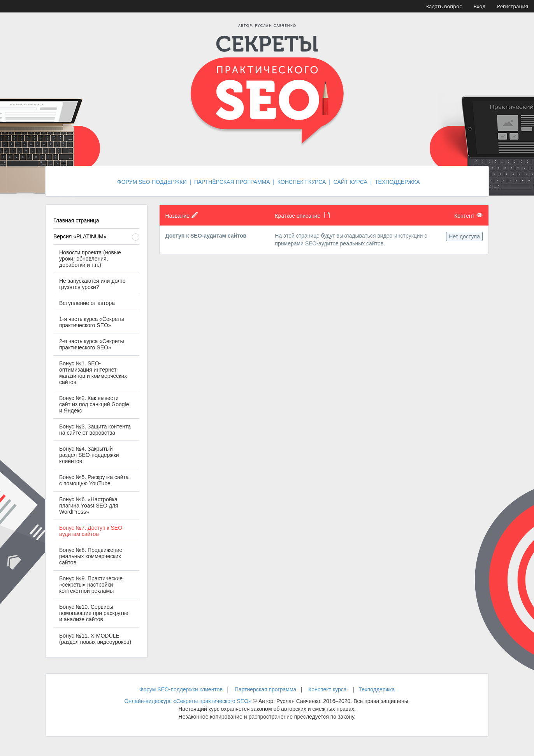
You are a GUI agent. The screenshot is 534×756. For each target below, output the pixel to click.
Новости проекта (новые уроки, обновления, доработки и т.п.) (90, 259)
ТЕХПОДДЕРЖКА (397, 182)
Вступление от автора (87, 303)
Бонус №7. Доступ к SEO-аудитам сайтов (92, 531)
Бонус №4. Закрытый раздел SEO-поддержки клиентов (89, 455)
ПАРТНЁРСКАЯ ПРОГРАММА (232, 182)
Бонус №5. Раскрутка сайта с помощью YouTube (94, 480)
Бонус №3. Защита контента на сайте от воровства (95, 430)
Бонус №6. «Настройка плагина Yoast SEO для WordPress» (89, 506)
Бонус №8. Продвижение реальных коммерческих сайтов (91, 556)
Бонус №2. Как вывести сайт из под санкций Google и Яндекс (94, 404)
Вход (479, 6)
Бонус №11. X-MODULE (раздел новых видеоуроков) (95, 639)
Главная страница (76, 220)
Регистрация (513, 6)
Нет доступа (464, 236)
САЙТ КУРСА (350, 182)
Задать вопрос (444, 6)
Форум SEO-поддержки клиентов (181, 689)
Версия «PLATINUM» (80, 236)
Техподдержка (377, 689)
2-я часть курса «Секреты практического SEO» (92, 344)
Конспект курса (327, 689)
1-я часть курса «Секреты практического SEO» (92, 322)
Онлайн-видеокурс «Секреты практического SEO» (188, 701)
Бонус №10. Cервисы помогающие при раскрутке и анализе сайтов (94, 613)
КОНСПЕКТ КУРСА (302, 182)
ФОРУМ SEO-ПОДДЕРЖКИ (152, 182)
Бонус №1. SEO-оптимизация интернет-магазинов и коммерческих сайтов (93, 373)
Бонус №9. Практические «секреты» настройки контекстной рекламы (91, 585)
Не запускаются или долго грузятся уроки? (92, 284)
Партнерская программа (266, 689)
